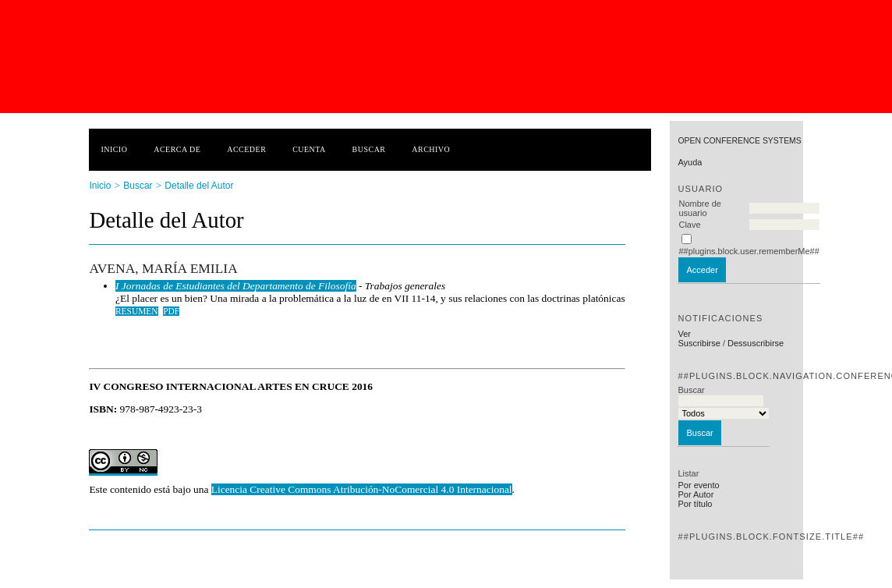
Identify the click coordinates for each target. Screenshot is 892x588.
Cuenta (309, 149)
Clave (689, 225)
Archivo (431, 149)
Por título (695, 504)
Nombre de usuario (699, 208)
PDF (171, 311)
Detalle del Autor (199, 186)
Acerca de (177, 149)
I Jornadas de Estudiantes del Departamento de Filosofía (236, 286)
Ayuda (690, 162)
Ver (684, 334)
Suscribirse (699, 343)
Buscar (369, 149)
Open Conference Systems (739, 141)
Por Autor (696, 494)
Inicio (114, 149)
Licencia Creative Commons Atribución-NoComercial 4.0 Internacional (362, 489)
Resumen (137, 311)
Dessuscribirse (756, 343)
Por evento (698, 485)
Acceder (246, 149)
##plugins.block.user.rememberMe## (749, 251)
